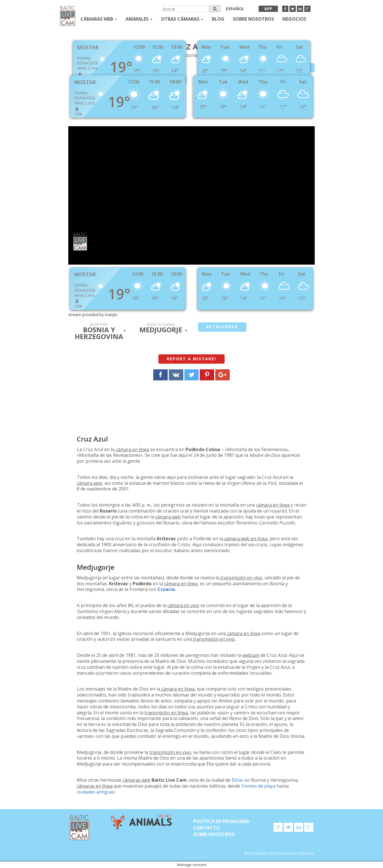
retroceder (222, 327)
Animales (139, 19)
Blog (218, 19)
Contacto (207, 828)
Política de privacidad (221, 821)
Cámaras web (99, 19)
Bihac (238, 780)
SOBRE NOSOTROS (253, 19)
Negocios (294, 19)
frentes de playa (258, 786)
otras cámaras (182, 19)
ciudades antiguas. (96, 792)
